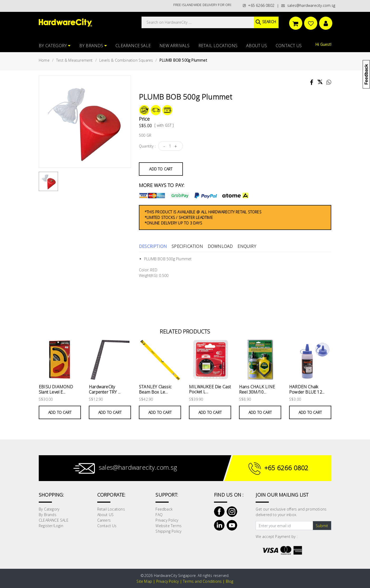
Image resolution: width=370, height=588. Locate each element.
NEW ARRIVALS (174, 46)
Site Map (144, 581)
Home (44, 60)
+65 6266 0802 (259, 5)
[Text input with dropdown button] (284, 526)
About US (257, 46)
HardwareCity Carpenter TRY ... (105, 389)
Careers (104, 520)
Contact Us (289, 46)
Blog (230, 581)
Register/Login (51, 526)
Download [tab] (220, 246)
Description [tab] (153, 246)
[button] (370, 30)
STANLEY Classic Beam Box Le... (155, 389)
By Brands (93, 46)
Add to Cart (161, 169)
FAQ (159, 515)
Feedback (164, 509)
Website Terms (169, 526)
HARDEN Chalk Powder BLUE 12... (307, 389)
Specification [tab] (187, 246)
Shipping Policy (168, 531)
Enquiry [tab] (247, 246)
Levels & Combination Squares (126, 60)
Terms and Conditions (202, 581)
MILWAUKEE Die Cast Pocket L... (210, 389)
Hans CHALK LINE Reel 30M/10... (257, 389)
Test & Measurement (74, 60)
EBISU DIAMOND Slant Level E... (56, 389)
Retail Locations (218, 46)
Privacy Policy (167, 520)
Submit (322, 526)
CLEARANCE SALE (133, 46)
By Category (55, 46)
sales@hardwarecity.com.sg (308, 5)
